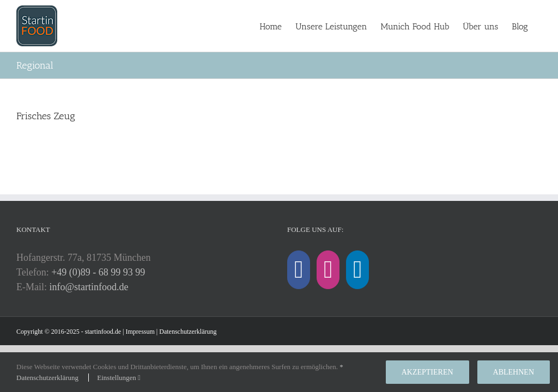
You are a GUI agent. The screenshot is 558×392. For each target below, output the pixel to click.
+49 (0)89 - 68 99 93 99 (98, 272)
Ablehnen (514, 372)
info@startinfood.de (89, 287)
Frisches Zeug (46, 116)
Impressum (140, 332)
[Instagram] (328, 270)
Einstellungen (119, 378)
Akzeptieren (427, 372)
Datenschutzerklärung (188, 332)
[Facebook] (299, 270)
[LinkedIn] (357, 270)
